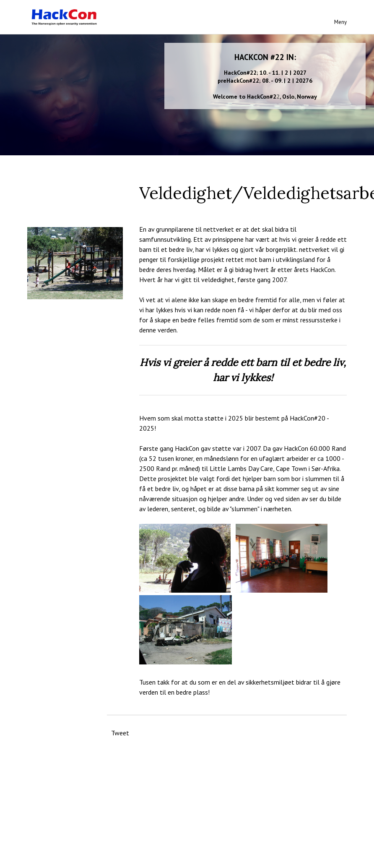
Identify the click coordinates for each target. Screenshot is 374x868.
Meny (340, 22)
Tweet (120, 733)
